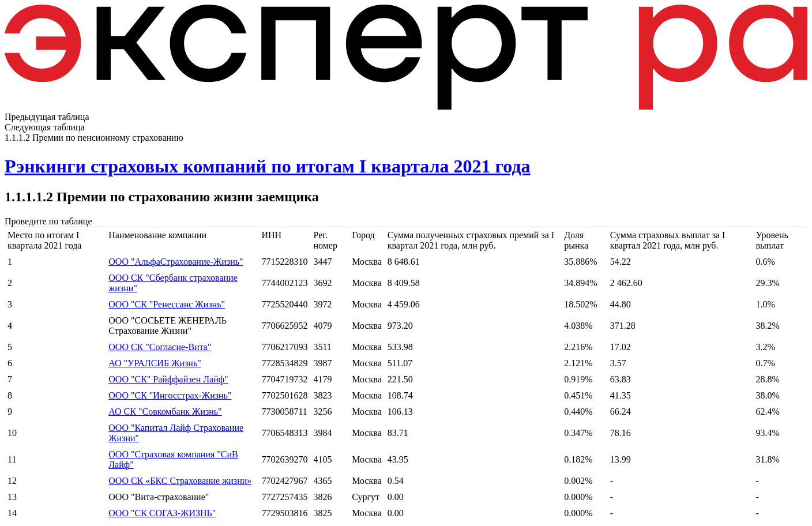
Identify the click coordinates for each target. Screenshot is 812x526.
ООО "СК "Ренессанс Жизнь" (167, 304)
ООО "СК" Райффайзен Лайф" (168, 379)
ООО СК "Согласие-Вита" (160, 347)
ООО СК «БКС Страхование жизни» (180, 481)
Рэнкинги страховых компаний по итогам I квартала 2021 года (268, 166)
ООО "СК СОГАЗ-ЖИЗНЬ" (162, 513)
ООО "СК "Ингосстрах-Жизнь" (170, 395)
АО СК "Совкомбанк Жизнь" (165, 412)
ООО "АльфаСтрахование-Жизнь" (176, 262)
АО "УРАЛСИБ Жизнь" (155, 363)
